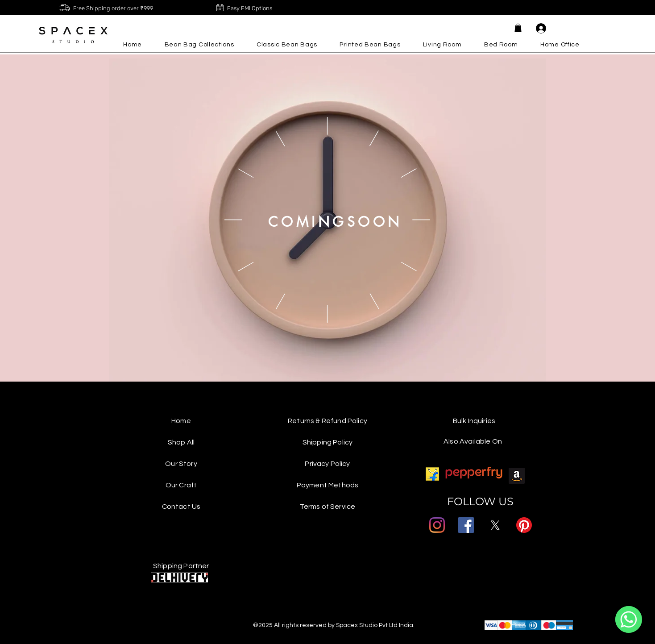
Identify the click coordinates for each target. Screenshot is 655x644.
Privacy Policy (327, 464)
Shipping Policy (327, 442)
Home (181, 421)
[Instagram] (437, 525)
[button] (518, 28)
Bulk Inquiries (474, 421)
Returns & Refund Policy (327, 421)
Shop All (181, 442)
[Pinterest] (524, 525)
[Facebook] (466, 525)
